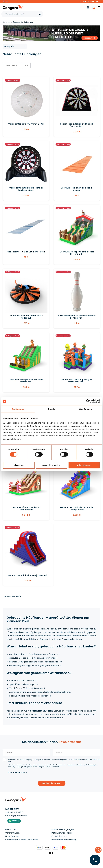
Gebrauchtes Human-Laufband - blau (26, 252)
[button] (6, 2)
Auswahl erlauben (51, 465)
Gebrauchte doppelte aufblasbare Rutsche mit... (77, 253)
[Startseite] (7, 22)
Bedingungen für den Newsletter (22, 840)
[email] (77, 753)
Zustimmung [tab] (18, 409)
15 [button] (26, 65)
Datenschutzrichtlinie (62, 833)
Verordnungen (12, 833)
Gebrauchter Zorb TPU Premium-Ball (26, 124)
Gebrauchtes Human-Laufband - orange (77, 189)
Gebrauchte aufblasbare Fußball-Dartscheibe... (77, 125)
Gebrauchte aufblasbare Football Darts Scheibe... (26, 189)
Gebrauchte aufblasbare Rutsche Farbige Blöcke (77, 508)
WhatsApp (16, 821)
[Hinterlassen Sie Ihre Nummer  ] (95, 860)
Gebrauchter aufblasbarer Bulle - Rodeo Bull (26, 317)
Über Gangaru (12, 836)
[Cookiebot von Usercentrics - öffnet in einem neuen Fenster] (88, 401)
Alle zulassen (84, 465)
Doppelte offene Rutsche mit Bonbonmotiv (26, 508)
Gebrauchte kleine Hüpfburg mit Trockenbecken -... (77, 381)
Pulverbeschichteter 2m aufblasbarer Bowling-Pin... (77, 317)
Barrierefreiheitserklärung (64, 840)
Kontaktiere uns (59, 836)
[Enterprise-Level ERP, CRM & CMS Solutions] (51, 853)
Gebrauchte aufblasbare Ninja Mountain (28, 575)
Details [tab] (51, 409)
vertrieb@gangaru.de (16, 816)
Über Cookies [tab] (85, 409)
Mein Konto (11, 829)
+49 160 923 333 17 (91, 2)
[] (40, 14)
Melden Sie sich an (52, 783)
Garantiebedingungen (63, 829)
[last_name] (26, 753)
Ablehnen (19, 465)
